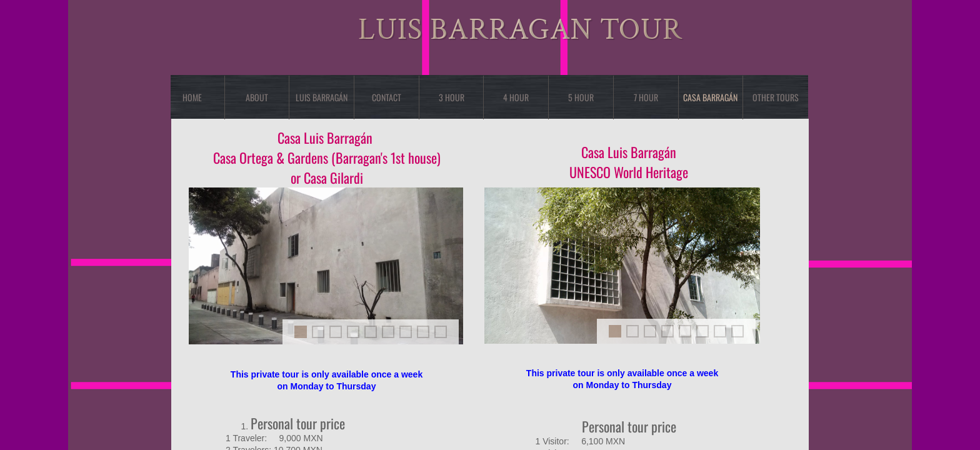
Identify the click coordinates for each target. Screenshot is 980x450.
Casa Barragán (710, 97)
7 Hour (646, 97)
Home (192, 97)
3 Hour (452, 97)
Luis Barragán (322, 97)
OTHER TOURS (776, 97)
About (257, 97)
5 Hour (581, 97)
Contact (387, 97)
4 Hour (516, 97)
